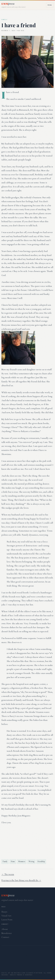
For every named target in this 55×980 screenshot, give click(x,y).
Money (6, 968)
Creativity (34, 962)
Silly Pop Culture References (27, 950)
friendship (41, 861)
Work (30, 956)
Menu (50, 5)
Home (13, 861)
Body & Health (26, 968)
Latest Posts (7, 920)
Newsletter (7, 933)
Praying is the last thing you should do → (21, 880)
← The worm (8, 874)
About (5, 929)
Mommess (22, 861)
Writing (31, 861)
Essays (4, 912)
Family (5, 861)
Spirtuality (11, 962)
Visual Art (6, 916)
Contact (5, 937)
